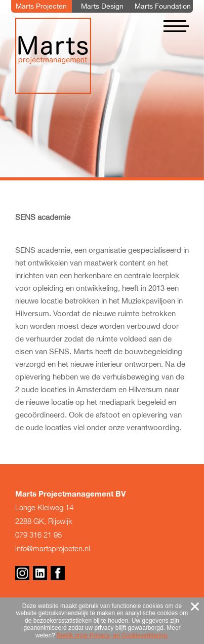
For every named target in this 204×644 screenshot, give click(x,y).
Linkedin (40, 573)
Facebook (58, 573)
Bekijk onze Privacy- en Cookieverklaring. (113, 635)
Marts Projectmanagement (53, 56)
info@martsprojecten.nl (53, 548)
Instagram (22, 573)
